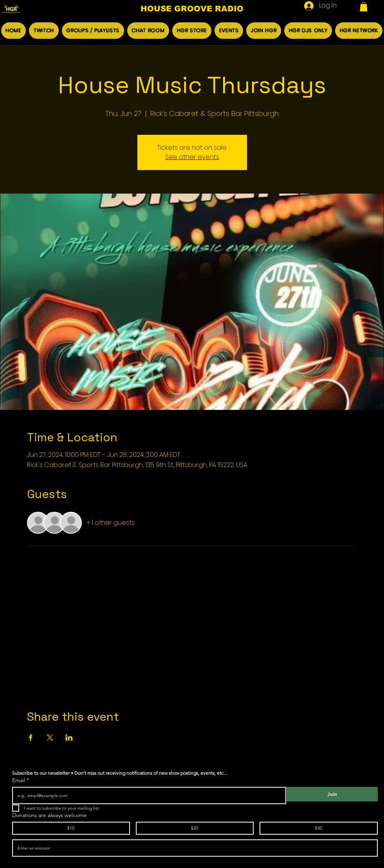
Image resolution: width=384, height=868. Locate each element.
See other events (192, 157)
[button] (364, 7)
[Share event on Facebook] (31, 738)
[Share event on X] (50, 738)
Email (21, 780)
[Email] (147, 796)
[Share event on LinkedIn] (69, 738)
